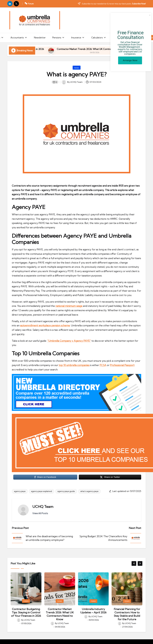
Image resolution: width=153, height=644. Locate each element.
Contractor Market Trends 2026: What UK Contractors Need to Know (60, 614)
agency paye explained (41, 491)
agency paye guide (66, 491)
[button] (40, 513)
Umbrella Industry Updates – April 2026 (93, 611)
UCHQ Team (43, 507)
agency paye (20, 491)
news (77, 68)
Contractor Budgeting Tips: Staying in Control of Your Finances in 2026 (26, 612)
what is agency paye (89, 491)
